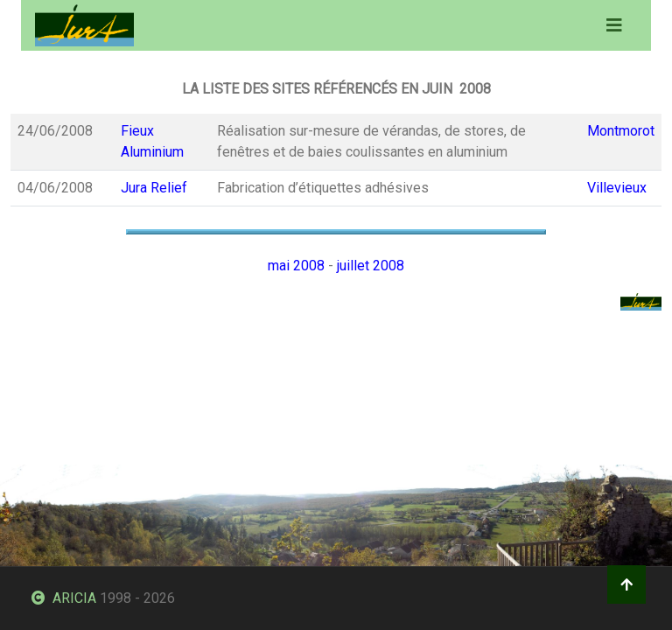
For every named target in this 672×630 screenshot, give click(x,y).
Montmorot (621, 131)
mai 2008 (296, 266)
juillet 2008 (371, 266)
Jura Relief (154, 188)
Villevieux (617, 188)
